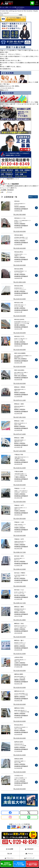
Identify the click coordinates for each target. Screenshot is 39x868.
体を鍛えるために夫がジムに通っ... (11, 60)
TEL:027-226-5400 (19, 451)
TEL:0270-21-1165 (19, 400)
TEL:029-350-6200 (19, 518)
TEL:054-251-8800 (19, 620)
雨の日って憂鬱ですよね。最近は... (11, 67)
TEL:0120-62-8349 (19, 772)
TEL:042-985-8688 (19, 214)
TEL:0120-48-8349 (19, 231)
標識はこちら (33, 197)
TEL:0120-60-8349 (19, 485)
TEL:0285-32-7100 (19, 603)
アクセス (10, 192)
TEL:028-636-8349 (19, 586)
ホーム (2, 7)
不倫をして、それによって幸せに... (11, 54)
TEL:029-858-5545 (19, 501)
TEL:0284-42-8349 (19, 569)
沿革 (2, 192)
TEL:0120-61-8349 (19, 468)
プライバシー (10, 858)
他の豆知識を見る (6, 69)
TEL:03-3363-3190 (19, 282)
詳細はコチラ (4, 90)
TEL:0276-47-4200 (19, 434)
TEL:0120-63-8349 (19, 299)
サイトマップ (29, 858)
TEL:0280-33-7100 (19, 552)
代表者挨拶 (10, 190)
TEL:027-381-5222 (19, 417)
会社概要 (3, 190)
